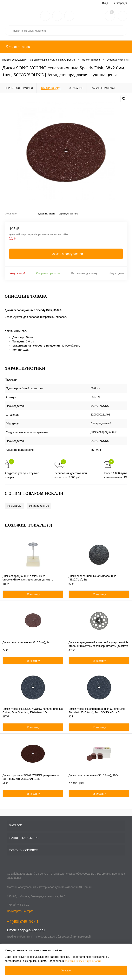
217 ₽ (33, 719)
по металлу (14, 506)
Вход (105, 3)
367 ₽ (99, 652)
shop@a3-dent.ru (31, 930)
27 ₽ (33, 652)
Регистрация (120, 3)
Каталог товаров (17, 47)
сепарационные (39, 506)
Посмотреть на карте (20, 911)
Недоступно (116, 273)
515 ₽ (33, 586)
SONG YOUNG (100, 441)
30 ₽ (99, 719)
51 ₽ (33, 785)
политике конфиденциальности (83, 961)
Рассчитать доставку (84, 273)
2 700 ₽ (99, 785)
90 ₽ (99, 586)
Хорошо (66, 971)
